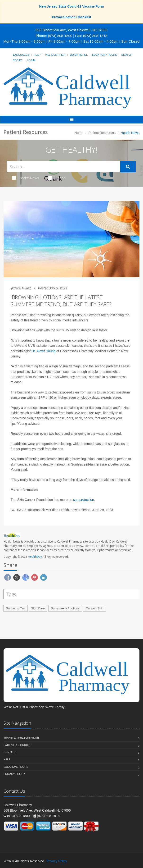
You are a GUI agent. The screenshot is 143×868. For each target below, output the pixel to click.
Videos (57, 178)
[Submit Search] (128, 167)
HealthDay (35, 557)
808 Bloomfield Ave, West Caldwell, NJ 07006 (71, 30)
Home (79, 133)
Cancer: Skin (94, 608)
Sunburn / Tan (16, 608)
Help (37, 55)
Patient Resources (102, 133)
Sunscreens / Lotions (65, 608)
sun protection (84, 500)
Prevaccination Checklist (71, 17)
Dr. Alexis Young (43, 351)
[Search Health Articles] (64, 167)
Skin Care (38, 608)
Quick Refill (79, 55)
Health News (26, 178)
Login (31, 60)
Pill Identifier (55, 55)
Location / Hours (104, 55)
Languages (21, 55)
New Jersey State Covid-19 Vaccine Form (71, 6)
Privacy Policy (14, 774)
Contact (10, 752)
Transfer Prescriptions (22, 738)
